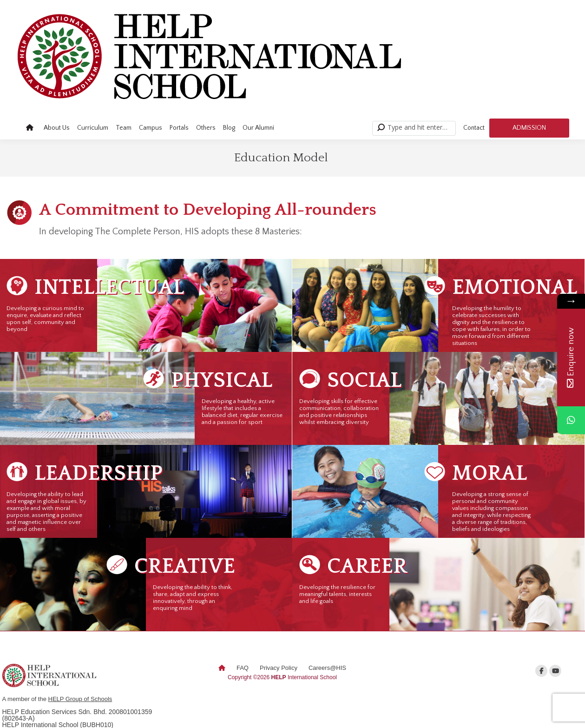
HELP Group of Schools (80, 699)
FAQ (243, 668)
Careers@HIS (327, 668)
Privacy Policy (279, 668)
